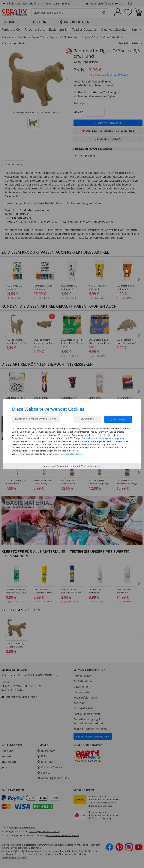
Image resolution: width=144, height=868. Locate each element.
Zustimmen (118, 419)
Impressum (49, 466)
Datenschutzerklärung (68, 466)
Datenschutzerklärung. (72, 454)
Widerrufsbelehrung (91, 466)
